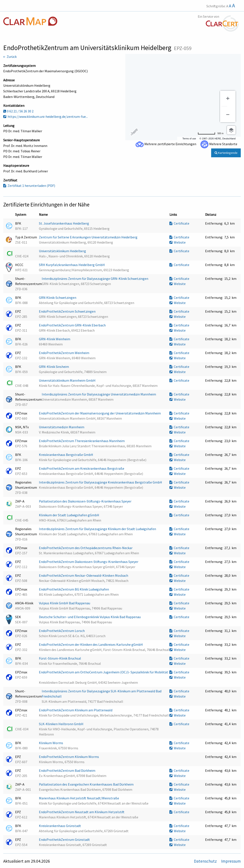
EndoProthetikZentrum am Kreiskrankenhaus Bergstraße (82, 468)
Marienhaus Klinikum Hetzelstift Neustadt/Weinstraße (79, 798)
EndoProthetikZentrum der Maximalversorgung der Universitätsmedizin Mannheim (100, 413)
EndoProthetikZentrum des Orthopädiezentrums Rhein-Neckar (86, 548)
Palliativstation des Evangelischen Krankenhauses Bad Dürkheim (87, 784)
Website (178, 242)
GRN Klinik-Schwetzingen (58, 298)
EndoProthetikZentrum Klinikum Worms (69, 757)
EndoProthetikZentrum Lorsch (62, 631)
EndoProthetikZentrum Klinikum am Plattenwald (76, 710)
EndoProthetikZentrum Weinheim (64, 353)
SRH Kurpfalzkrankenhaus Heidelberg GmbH (72, 265)
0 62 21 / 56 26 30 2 (18, 111)
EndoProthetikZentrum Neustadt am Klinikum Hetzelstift (82, 812)
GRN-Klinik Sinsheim (54, 367)
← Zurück (10, 57)
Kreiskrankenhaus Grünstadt (60, 826)
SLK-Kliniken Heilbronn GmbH (61, 724)
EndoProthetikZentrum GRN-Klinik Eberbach (73, 325)
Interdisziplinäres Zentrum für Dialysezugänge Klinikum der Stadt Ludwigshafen (98, 529)
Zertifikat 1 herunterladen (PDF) (29, 186)
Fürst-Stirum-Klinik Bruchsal (60, 658)
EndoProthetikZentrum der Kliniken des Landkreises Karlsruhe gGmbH (91, 644)
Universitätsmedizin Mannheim (62, 427)
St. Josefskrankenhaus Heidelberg (64, 223)
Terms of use (189, 139)
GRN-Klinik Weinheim (55, 339)
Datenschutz (206, 861)
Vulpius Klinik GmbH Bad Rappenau (65, 603)
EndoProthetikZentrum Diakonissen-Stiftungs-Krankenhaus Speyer (89, 562)
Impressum (231, 861)
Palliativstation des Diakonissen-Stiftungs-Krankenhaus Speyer (85, 501)
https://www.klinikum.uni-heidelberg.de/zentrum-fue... (45, 117)
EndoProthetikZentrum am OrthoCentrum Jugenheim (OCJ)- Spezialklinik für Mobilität (104, 672)
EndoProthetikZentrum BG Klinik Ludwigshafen (74, 589)
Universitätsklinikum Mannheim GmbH (68, 380)
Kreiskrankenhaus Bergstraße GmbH (66, 455)
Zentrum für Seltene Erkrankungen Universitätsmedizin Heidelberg (89, 237)
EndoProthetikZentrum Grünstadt (65, 840)
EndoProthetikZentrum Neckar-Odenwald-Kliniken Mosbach (84, 575)
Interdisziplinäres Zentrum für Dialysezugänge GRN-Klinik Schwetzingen (95, 279)
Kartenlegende (226, 153)
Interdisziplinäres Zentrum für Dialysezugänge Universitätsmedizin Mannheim (99, 394)
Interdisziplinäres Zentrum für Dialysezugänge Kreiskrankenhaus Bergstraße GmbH (101, 482)
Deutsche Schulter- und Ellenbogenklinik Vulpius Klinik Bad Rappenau (90, 617)
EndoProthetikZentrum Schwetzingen (68, 311)
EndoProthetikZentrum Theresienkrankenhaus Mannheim (82, 441)
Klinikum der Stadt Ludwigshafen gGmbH (69, 515)
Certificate (179, 223)
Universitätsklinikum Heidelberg (63, 251)
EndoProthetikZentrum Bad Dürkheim (67, 770)
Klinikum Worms (51, 743)
